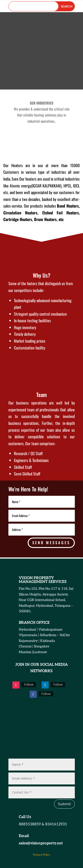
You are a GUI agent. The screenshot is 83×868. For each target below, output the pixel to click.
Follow (29, 684)
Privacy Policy (41, 855)
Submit (64, 804)
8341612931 (56, 824)
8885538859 (30, 824)
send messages (51, 543)
